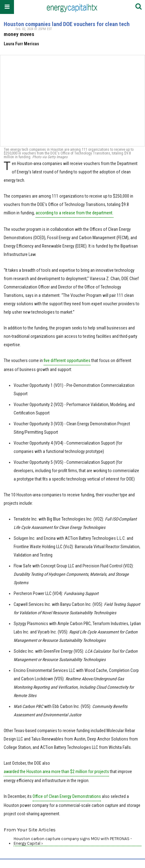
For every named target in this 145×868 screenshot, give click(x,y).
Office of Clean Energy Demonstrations (67, 796)
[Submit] (138, 7)
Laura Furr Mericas (21, 44)
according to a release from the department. (75, 213)
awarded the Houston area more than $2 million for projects (56, 772)
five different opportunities (67, 360)
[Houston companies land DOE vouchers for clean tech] (72, 101)
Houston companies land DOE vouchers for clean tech (67, 24)
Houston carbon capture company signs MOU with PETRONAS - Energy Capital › (73, 841)
